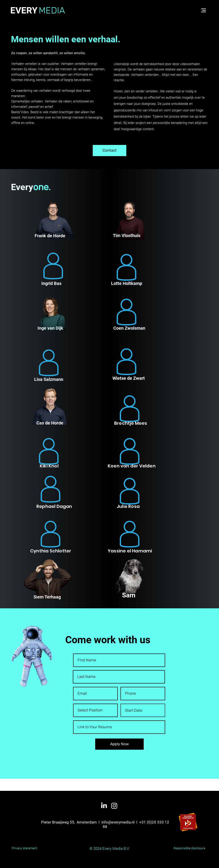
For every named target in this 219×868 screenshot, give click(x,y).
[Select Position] (95, 710)
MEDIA (52, 10)
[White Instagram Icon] (114, 806)
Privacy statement (24, 848)
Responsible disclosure (189, 848)
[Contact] (109, 151)
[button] (203, 10)
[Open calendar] (158, 710)
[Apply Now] (119, 744)
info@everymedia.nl (118, 822)
